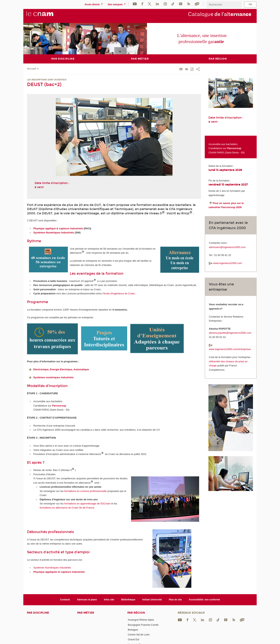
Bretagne (133, 629)
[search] (224, 5)
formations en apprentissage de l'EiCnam (87, 503)
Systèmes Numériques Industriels (54, 233)
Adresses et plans (87, 599)
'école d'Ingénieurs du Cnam (119, 293)
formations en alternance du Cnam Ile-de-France (67, 508)
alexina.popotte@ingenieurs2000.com (230, 333)
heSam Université (152, 599)
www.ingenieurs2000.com (225, 263)
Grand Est (133, 639)
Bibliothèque (128, 599)
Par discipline (38, 613)
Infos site (109, 599)
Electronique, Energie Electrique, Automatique (58, 369)
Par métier (86, 613)
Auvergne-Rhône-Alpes (141, 620)
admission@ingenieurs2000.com (227, 247)
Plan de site (175, 599)
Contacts (65, 599)
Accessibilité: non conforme (204, 599)
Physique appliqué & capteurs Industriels (58, 228)
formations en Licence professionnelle (86, 491)
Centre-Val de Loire (139, 635)
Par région (136, 613)
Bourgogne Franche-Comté (143, 625)
